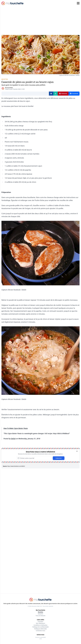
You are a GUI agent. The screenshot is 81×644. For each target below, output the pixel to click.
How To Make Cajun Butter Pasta (16, 428)
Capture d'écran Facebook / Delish (69, 75)
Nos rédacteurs (40, 623)
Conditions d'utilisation (41, 625)
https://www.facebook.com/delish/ (16, 466)
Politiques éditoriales (40, 629)
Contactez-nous (40, 631)
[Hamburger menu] (78, 3)
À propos (41, 621)
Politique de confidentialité (40, 627)
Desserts (41, 614)
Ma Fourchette (9, 88)
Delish (13, 439)
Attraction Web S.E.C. (37, 606)
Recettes (40, 612)
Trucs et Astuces (40, 616)
